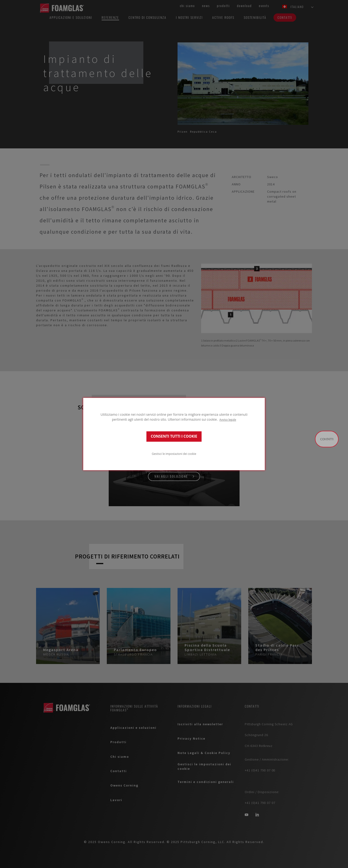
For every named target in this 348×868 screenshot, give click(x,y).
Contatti (327, 439)
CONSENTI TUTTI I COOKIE (174, 436)
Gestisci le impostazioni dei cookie (174, 454)
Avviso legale (228, 420)
